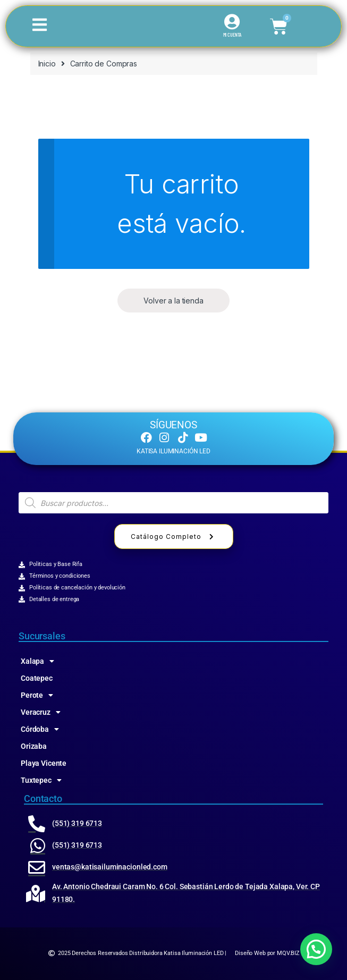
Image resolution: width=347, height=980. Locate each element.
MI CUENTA (232, 35)
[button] (316, 949)
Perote (37, 695)
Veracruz (41, 712)
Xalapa (37, 661)
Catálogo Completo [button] (174, 537)
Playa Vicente (44, 763)
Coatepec (37, 678)
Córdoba (40, 729)
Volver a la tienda (173, 301)
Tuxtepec (41, 780)
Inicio (47, 64)
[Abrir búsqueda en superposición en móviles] (173, 503)
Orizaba (34, 746)
